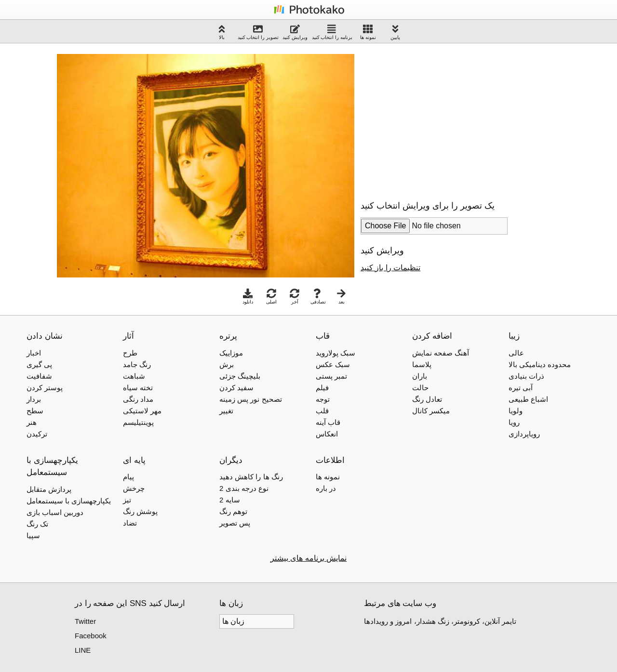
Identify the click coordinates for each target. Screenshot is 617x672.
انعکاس (327, 434)
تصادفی (318, 296)
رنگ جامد (137, 364)
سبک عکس (333, 364)
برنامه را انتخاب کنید (332, 32)
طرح (130, 353)
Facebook (91, 636)
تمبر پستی (331, 376)
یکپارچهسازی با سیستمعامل (69, 501)
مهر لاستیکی (142, 411)
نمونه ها (368, 32)
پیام (128, 477)
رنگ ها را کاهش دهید (251, 477)
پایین (395, 32)
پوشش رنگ (140, 511)
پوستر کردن (45, 388)
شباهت (134, 376)
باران (420, 376)
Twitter (85, 621)
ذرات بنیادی (526, 376)
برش (227, 364)
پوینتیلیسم (138, 422)
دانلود (248, 296)
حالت (420, 388)
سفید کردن (236, 388)
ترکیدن (37, 434)
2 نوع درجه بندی (244, 488)
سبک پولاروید (335, 353)
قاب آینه (328, 422)
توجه (323, 399)
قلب (322, 411)
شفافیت (39, 376)
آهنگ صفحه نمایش (441, 353)
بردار (34, 399)
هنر (32, 422)
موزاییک (231, 353)
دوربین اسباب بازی (55, 512)
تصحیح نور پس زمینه (251, 399)
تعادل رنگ (427, 399)
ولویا (516, 411)
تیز (127, 500)
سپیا (33, 535)
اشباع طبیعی (528, 399)
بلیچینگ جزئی (240, 376)
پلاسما (422, 364)
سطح (35, 411)
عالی (516, 353)
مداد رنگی (138, 399)
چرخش (134, 488)
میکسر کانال (431, 411)
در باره (326, 488)
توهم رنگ (233, 511)
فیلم (322, 388)
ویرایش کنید (295, 32)
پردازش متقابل (49, 489)
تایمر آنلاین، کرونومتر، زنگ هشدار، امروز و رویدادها (440, 621)
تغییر (226, 411)
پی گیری (39, 364)
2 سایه (230, 500)
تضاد (130, 523)
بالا (222, 32)
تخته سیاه (138, 388)
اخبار (34, 353)
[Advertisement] (442, 118)
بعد (341, 296)
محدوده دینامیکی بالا (540, 364)
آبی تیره (521, 388)
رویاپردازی (524, 434)
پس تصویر (235, 523)
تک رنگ (37, 524)
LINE (83, 650)
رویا (514, 422)
